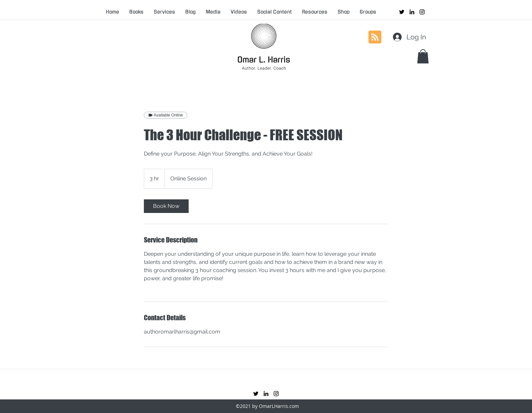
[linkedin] (412, 12)
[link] (166, 206)
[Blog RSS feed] (375, 37)
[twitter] (402, 12)
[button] (423, 56)
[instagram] (422, 12)
